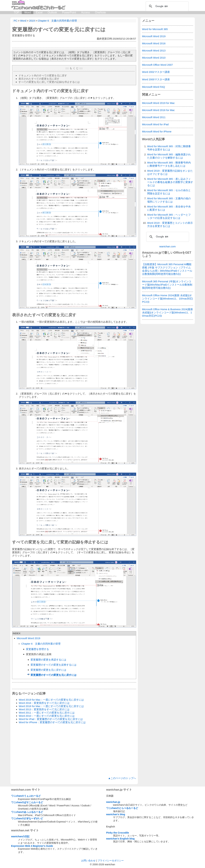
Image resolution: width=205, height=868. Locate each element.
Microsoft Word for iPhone (157, 131)
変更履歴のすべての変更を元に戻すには (59, 29)
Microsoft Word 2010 (154, 58)
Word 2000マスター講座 (156, 79)
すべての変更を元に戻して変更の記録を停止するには (49, 82)
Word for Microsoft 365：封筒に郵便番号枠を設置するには (169, 148)
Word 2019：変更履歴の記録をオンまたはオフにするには (170, 172)
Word (28, 12)
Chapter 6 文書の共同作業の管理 (41, 644)
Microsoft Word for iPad (155, 124)
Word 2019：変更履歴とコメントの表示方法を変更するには (170, 224)
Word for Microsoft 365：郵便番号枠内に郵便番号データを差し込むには (169, 164)
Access (86, 12)
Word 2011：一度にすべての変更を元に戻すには (47, 713)
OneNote (100, 12)
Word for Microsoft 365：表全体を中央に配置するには (169, 208)
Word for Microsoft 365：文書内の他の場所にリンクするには (169, 200)
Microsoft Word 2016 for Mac (158, 110)
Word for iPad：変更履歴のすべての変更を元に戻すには (51, 719)
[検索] (167, 6)
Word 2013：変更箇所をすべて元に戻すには (44, 709)
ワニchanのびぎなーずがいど (27, 818)
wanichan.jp (113, 802)
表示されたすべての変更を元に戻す (39, 79)
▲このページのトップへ (122, 778)
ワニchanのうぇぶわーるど (26, 796)
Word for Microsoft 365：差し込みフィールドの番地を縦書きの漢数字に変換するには (170, 182)
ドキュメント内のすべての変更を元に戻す (43, 75)
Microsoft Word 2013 (154, 51)
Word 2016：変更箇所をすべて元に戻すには (44, 703)
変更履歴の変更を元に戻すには (48, 670)
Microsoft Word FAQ (154, 87)
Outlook (52, 12)
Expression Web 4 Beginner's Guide (32, 846)
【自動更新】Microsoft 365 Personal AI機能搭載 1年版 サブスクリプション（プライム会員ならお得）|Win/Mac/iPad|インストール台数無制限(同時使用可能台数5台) (167, 269)
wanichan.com (168, 246)
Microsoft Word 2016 (154, 43)
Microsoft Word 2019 (29, 638)
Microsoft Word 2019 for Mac (158, 103)
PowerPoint (69, 12)
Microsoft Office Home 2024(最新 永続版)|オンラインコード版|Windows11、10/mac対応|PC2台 (168, 299)
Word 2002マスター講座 (156, 72)
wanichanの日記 (20, 836)
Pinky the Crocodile (118, 833)
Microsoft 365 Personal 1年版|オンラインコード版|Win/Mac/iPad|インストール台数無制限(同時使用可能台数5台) (167, 285)
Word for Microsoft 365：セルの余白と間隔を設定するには (169, 192)
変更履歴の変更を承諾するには (48, 660)
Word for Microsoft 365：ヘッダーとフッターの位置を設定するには (169, 216)
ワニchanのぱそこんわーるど (27, 802)
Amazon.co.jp (152, 253)
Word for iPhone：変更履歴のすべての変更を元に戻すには (52, 722)
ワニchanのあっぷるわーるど (27, 812)
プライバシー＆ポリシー (111, 861)
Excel (39, 12)
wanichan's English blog (120, 839)
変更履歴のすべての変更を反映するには (54, 665)
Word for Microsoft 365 (155, 29)
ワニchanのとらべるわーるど (122, 808)
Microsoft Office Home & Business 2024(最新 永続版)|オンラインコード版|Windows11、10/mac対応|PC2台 (168, 312)
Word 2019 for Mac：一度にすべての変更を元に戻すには (51, 700)
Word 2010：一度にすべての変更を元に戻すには (47, 716)
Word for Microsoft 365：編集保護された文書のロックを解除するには (169, 156)
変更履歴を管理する (37, 649)
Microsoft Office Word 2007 (157, 65)
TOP (17, 12)
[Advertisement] (74, 750)
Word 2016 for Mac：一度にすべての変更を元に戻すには (51, 706)
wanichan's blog (116, 814)
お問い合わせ (88, 861)
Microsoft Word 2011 (154, 117)
